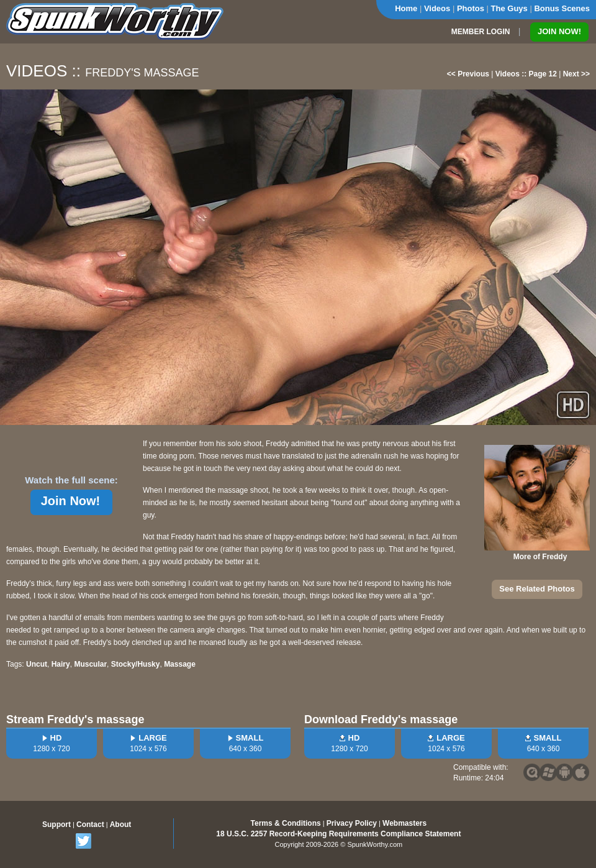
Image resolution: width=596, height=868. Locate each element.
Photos (471, 8)
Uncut (37, 664)
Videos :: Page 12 (526, 74)
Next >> (576, 74)
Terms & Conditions (286, 823)
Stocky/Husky (136, 664)
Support (56, 825)
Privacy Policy (352, 823)
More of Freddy (540, 557)
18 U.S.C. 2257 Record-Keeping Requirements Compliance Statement (338, 834)
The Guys (509, 8)
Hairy (61, 664)
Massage (180, 664)
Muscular (90, 664)
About (121, 825)
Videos (437, 8)
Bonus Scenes (562, 8)
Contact (90, 825)
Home (406, 8)
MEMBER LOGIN (481, 32)
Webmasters (404, 823)
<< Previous (468, 74)
